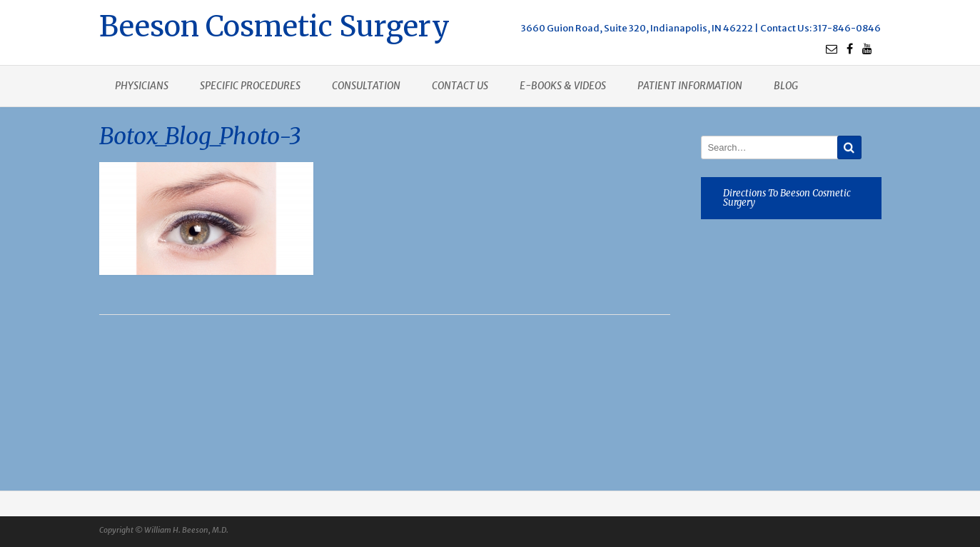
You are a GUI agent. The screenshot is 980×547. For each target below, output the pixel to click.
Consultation (366, 86)
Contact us (460, 86)
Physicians (142, 86)
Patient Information (690, 86)
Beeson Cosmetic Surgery (274, 25)
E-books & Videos (563, 86)
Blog (786, 86)
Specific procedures (250, 86)
